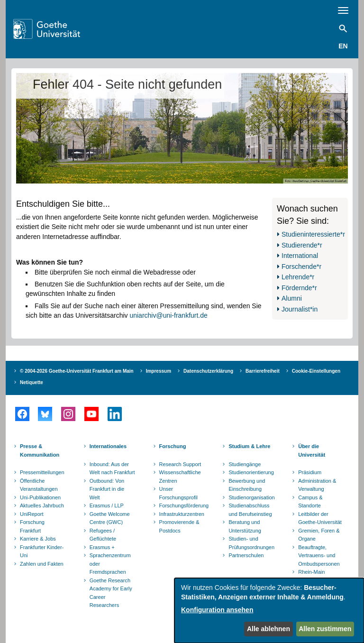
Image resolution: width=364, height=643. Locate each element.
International (300, 256)
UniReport (32, 514)
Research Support (180, 464)
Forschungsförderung (183, 505)
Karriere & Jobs (38, 539)
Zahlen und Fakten (42, 564)
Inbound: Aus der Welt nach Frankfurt (112, 468)
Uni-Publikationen (40, 497)
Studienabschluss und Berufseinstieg (250, 510)
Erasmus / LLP (107, 505)
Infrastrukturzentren (182, 514)
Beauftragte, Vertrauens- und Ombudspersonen (319, 556)
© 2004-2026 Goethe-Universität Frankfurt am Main (77, 371)
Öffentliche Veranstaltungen (39, 485)
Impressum (159, 371)
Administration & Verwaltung (317, 485)
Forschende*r (301, 266)
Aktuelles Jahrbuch (42, 505)
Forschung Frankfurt (32, 526)
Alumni (292, 298)
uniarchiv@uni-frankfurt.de (168, 315)
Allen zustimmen (325, 629)
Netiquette (32, 382)
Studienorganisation (251, 497)
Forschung (173, 446)
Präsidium (310, 472)
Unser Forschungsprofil (178, 493)
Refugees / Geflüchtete (103, 535)
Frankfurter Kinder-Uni (42, 551)
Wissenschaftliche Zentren (180, 477)
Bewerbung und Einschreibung (247, 485)
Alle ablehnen (268, 629)
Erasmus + (102, 547)
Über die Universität (312, 450)
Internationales (108, 446)
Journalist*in (300, 309)
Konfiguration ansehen (217, 610)
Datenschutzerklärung (208, 371)
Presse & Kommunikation (40, 450)
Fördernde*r (299, 288)
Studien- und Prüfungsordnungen (251, 543)
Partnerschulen (246, 555)
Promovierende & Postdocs (179, 526)
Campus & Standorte (310, 502)
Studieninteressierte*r (313, 234)
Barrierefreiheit (263, 371)
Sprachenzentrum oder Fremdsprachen (110, 564)
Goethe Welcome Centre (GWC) (110, 518)
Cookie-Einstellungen (316, 371)
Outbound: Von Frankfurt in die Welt (107, 489)
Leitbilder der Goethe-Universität (320, 518)
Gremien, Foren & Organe (319, 535)
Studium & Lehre (249, 446)
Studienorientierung (251, 472)
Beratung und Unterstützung (245, 526)
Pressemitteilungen (42, 472)
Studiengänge (245, 464)
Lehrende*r (298, 277)
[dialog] (269, 611)
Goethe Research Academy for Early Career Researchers (111, 593)
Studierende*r (302, 245)
